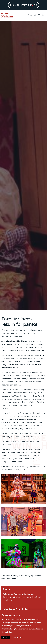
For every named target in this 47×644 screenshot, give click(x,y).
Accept (6, 638)
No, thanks (18, 638)
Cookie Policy (7, 632)
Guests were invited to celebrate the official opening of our (23, 597)
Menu (42, 15)
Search (32, 15)
